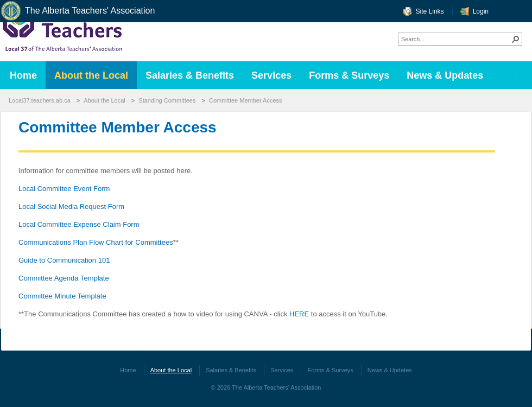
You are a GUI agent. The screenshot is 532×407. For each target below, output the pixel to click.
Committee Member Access (245, 100)
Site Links (430, 11)
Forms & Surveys (330, 370)
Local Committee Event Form (64, 189)
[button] (516, 39)
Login (481, 11)
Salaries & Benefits (231, 370)
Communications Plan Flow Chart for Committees (96, 242)
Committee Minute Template (62, 296)
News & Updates (390, 370)
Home (128, 370)
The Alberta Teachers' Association (77, 11)
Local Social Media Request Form (71, 206)
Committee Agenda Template (64, 278)
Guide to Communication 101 (64, 260)
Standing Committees (167, 100)
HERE (299, 314)
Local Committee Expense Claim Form (79, 224)
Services (282, 370)
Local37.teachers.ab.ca (40, 100)
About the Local (104, 100)
